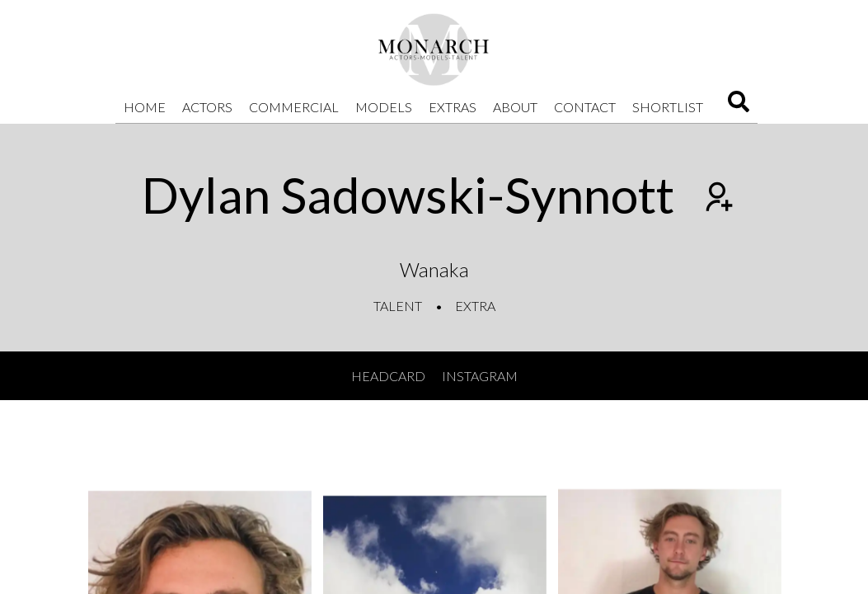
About (515, 107)
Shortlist (668, 107)
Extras (453, 107)
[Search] (739, 107)
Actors (207, 107)
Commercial (294, 107)
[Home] (434, 49)
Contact (585, 107)
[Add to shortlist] (717, 199)
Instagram (480, 376)
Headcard (388, 376)
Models (384, 107)
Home (145, 107)
